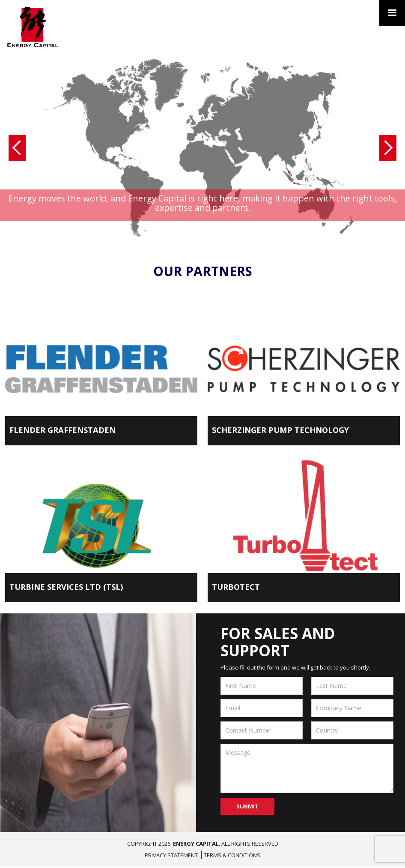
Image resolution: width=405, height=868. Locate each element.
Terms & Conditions (232, 856)
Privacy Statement (171, 856)
